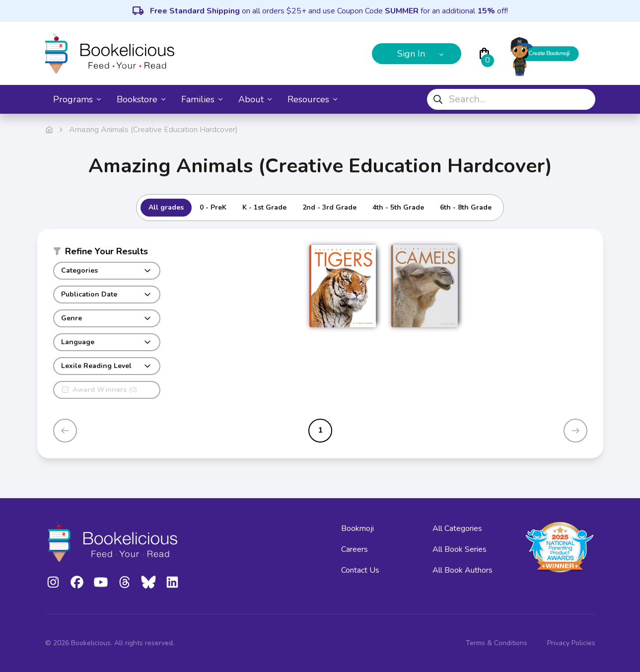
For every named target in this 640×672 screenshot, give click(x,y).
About (255, 99)
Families (202, 99)
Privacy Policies (571, 643)
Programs (77, 99)
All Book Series (460, 549)
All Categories (457, 528)
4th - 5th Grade (398, 207)
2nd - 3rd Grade (329, 207)
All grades (166, 207)
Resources (312, 99)
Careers (355, 549)
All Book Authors (462, 570)
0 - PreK (213, 207)
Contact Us (360, 570)
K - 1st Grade (264, 207)
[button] (107, 253)
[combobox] (511, 99)
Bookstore (141, 99)
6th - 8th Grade (466, 207)
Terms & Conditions (497, 643)
